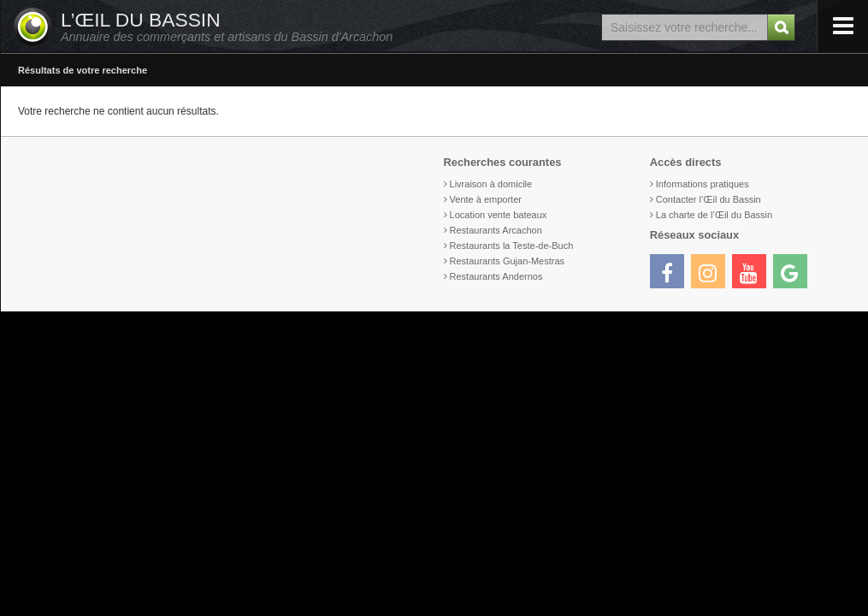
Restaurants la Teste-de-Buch (512, 246)
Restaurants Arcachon (496, 230)
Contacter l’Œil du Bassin (709, 199)
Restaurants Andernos (496, 276)
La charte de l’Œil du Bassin (714, 215)
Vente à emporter (486, 199)
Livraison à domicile (491, 184)
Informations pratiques (703, 184)
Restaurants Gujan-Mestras (508, 261)
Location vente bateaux (499, 215)
